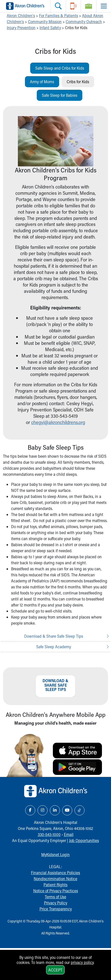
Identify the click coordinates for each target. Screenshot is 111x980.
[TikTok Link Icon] (80, 810)
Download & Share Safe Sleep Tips (54, 636)
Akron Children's (21, 15)
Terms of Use (55, 897)
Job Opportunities (84, 840)
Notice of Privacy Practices (56, 891)
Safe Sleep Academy (54, 647)
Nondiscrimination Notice (55, 879)
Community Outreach (84, 21)
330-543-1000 (49, 834)
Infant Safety (50, 28)
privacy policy (82, 962)
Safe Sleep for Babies (60, 95)
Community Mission (45, 21)
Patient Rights (55, 885)
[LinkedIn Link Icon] (55, 810)
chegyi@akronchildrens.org (58, 422)
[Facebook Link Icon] (30, 810)
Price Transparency (56, 909)
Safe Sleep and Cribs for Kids (60, 68)
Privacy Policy (56, 903)
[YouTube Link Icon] (67, 810)
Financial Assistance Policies (55, 873)
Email (69, 834)
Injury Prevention (21, 28)
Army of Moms (42, 82)
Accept (55, 970)
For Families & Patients (59, 15)
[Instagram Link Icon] (43, 810)
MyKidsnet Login (55, 854)
